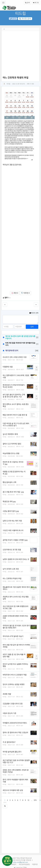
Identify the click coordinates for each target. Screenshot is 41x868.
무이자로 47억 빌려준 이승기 (13, 636)
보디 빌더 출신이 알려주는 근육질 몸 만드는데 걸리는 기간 (14, 396)
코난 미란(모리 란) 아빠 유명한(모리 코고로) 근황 (16, 607)
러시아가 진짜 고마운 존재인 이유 (15, 357)
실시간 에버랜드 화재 (10, 434)
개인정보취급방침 (24, 864)
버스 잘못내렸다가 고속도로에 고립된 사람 (16, 376)
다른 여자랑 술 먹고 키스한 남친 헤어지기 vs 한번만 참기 (16, 425)
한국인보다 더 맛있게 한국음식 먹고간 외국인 (14, 386)
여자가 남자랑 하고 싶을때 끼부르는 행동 (15, 665)
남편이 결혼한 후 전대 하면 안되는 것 (16, 559)
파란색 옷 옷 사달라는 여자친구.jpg (13, 463)
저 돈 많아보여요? (9, 742)
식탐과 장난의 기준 (9, 713)
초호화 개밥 (7, 694)
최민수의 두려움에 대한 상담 (13, 790)
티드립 (21, 13)
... (32, 800)
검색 (27, 3)
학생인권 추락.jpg (9, 502)
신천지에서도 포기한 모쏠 (12, 550)
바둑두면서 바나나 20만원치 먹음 (15, 675)
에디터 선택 (34, 313)
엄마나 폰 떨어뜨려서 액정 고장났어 (15, 733)
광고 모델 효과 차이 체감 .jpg (13, 492)
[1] (37, 344)
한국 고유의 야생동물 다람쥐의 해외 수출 (15, 781)
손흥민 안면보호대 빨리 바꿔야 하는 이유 (15, 617)
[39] (37, 351)
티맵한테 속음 (8, 367)
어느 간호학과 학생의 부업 (12, 579)
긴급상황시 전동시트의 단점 (13, 704)
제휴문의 (14, 864)
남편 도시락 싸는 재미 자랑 (12, 521)
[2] (37, 337)
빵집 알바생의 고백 (9, 482)
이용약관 (35, 864)
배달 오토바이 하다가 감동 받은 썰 (15, 415)
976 (35, 800)
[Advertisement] (20, 54)
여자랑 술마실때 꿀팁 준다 (12, 752)
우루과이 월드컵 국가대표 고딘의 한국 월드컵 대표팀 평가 (16, 627)
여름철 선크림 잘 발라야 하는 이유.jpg (14, 473)
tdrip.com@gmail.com (20, 862)
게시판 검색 (25, 19)
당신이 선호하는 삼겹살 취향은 (14, 684)
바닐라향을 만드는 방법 (11, 453)
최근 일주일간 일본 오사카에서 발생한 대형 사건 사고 (16, 761)
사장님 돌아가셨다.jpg (11, 511)
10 (28, 800)
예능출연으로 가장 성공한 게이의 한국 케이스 (16, 588)
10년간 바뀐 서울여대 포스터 (13, 530)
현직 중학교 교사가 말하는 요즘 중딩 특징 (16, 405)
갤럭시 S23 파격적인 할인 (12, 444)
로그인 (36, 3)
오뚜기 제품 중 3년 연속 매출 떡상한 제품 (14, 656)
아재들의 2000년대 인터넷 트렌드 (15, 723)
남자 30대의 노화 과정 (11, 569)
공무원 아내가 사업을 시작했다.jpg (15, 540)
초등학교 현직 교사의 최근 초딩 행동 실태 (16, 598)
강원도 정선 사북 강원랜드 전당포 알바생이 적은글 (16, 771)
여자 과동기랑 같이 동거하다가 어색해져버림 (16, 646)
